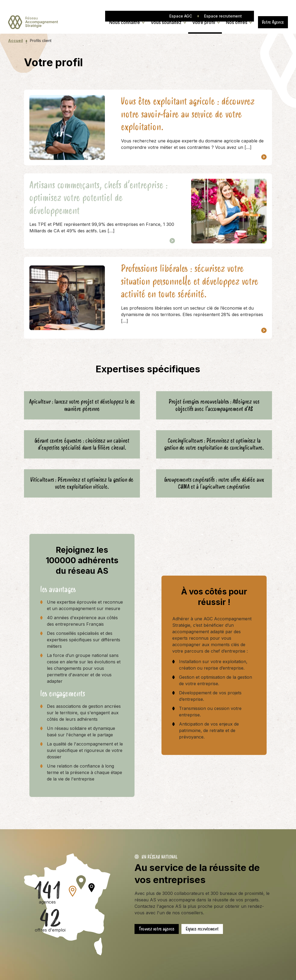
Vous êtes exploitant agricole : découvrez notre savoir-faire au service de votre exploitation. (188, 114)
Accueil (16, 41)
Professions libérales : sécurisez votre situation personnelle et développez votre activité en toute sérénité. (190, 281)
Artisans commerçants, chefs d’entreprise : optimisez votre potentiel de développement (99, 198)
